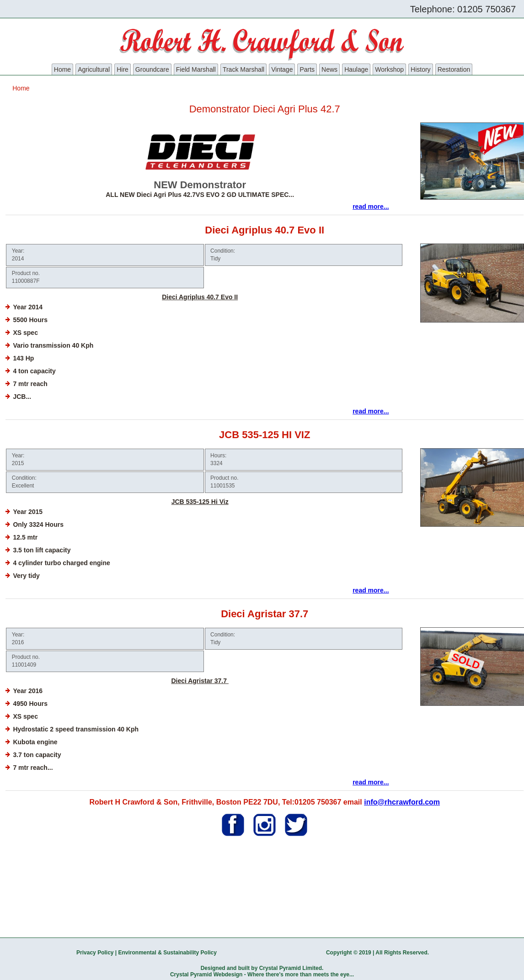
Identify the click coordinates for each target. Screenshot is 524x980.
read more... (371, 207)
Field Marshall (196, 69)
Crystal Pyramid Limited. (291, 968)
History (421, 69)
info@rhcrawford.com (402, 802)
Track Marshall (243, 69)
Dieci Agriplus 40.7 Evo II (265, 230)
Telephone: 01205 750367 (463, 9)
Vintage (282, 69)
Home (62, 69)
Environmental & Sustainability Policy (168, 953)
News (329, 69)
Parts (307, 69)
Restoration (454, 69)
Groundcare (152, 69)
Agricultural (94, 69)
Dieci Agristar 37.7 (265, 614)
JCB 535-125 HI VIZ (265, 435)
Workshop (389, 69)
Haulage (356, 69)
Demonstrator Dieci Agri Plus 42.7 (265, 109)
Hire (123, 69)
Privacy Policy (95, 953)
